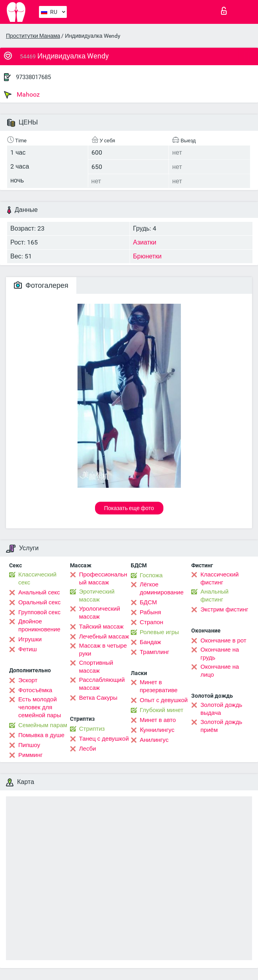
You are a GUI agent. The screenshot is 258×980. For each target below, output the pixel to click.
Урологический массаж (100, 613)
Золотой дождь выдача (221, 709)
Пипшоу (29, 745)
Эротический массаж (97, 596)
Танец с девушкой (104, 739)
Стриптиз (92, 729)
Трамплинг (155, 652)
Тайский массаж (101, 627)
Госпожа (151, 575)
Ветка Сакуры (98, 698)
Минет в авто (158, 720)
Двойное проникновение (39, 625)
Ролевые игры (160, 632)
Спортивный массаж (96, 667)
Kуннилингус (157, 730)
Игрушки (30, 639)
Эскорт (28, 680)
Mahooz (22, 95)
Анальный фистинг (214, 596)
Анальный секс (39, 592)
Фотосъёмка (35, 690)
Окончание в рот (223, 640)
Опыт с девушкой (164, 700)
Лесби (88, 749)
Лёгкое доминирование (162, 588)
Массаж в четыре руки (103, 650)
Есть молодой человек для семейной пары (40, 707)
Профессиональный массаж (103, 578)
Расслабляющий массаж (102, 684)
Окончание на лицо (220, 671)
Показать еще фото (129, 508)
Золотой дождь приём (221, 726)
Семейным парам (43, 725)
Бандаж (151, 642)
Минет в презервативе (159, 686)
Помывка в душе (41, 735)
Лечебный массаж (104, 637)
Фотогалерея (41, 285)
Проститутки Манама (33, 36)
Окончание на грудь (220, 654)
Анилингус (154, 740)
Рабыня (151, 612)
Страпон (152, 622)
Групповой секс (39, 612)
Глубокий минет (162, 710)
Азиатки (145, 242)
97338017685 (33, 77)
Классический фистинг (219, 578)
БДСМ (148, 602)
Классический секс (37, 578)
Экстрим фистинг (224, 609)
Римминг (30, 755)
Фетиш (28, 649)
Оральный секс (39, 602)
